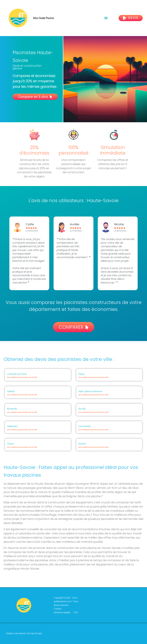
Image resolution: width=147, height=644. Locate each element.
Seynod (82, 444)
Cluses (10, 444)
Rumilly (82, 409)
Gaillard (11, 391)
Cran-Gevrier (85, 426)
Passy (81, 374)
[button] (106, 18)
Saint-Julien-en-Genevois (90, 391)
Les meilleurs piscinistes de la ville (22, 377)
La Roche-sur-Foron (17, 374)
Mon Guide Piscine (43, 18)
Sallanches (12, 426)
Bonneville (12, 409)
